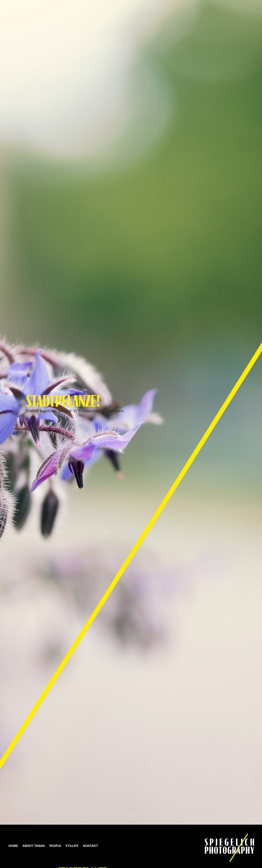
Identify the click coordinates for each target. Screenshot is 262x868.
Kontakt (91, 845)
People (55, 845)
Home (13, 845)
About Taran (34, 845)
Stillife (72, 845)
